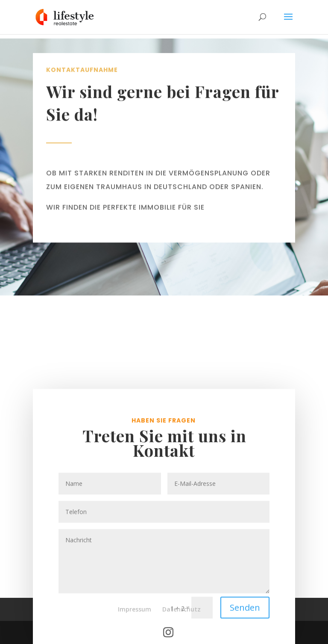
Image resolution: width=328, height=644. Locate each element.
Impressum (135, 609)
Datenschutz (182, 609)
